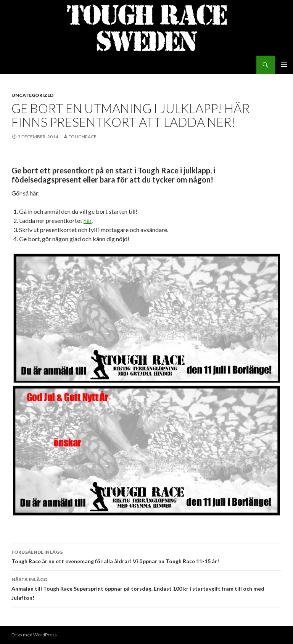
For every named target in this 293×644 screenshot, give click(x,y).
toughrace (83, 137)
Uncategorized (32, 95)
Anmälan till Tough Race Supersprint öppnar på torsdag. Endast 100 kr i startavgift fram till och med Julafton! (146, 588)
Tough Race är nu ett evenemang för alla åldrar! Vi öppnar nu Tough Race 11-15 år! (146, 556)
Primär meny (284, 65)
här (88, 220)
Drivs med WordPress (34, 635)
